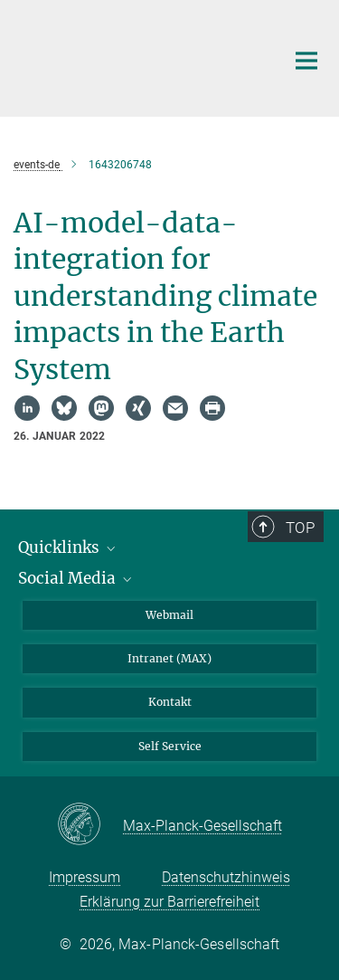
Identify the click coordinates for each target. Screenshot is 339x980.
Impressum (85, 877)
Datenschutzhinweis (226, 877)
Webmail (169, 615)
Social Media (76, 578)
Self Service (170, 746)
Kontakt (170, 702)
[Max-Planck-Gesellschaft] (90, 825)
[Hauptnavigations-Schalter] (306, 61)
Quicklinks (68, 547)
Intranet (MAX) (169, 658)
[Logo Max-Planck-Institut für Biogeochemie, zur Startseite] (136, 56)
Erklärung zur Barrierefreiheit (169, 902)
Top (300, 528)
